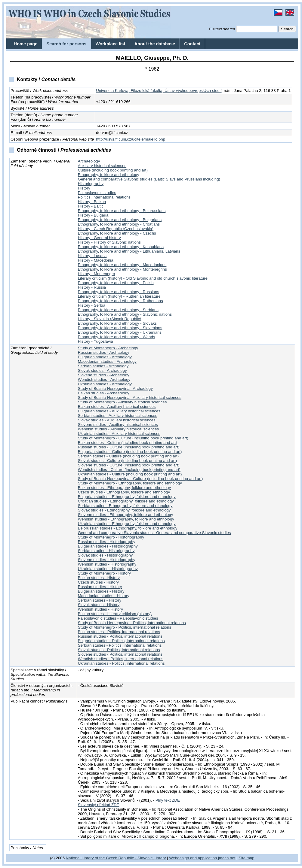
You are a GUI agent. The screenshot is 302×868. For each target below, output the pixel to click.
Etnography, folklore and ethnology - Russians (119, 292)
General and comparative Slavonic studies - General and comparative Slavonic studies (154, 533)
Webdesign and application (193, 858)
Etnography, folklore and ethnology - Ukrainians (120, 332)
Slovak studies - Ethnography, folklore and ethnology (124, 510)
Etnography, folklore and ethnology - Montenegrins (122, 269)
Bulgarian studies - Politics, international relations (121, 641)
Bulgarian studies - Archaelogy (105, 357)
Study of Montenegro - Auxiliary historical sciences (122, 402)
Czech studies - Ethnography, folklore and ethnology (124, 492)
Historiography (91, 184)
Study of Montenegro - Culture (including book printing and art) (133, 438)
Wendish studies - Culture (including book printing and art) (129, 470)
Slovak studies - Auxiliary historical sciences (117, 420)
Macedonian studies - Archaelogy (107, 361)
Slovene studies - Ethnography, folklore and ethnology (126, 515)
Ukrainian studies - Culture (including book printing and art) (130, 474)
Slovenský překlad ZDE (99, 805)
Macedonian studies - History (104, 596)
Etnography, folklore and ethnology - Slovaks (117, 323)
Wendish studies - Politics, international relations (121, 659)
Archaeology (89, 161)
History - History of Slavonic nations (109, 242)
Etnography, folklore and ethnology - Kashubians (121, 247)
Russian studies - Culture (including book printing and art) (129, 447)
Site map (246, 858)
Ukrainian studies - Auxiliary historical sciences (119, 434)
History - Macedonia (96, 260)
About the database (155, 44)
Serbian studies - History (100, 600)
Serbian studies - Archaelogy (103, 366)
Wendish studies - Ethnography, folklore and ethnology (126, 519)
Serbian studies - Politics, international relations (120, 645)
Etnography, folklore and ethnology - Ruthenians (120, 301)
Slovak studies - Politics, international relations (119, 650)
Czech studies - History (98, 582)
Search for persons (66, 44)
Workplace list (111, 44)
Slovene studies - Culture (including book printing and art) (129, 465)
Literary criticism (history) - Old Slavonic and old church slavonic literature (143, 278)
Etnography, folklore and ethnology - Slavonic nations (125, 314)
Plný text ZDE (168, 800)
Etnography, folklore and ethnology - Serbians (118, 310)
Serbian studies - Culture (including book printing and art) (128, 456)
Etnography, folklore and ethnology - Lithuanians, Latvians (129, 251)
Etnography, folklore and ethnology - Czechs (117, 233)
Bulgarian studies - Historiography (108, 546)
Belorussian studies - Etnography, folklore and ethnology (128, 528)
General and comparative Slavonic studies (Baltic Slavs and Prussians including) (149, 179)
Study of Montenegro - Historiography (111, 537)
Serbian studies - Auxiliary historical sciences (118, 416)
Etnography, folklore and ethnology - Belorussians (122, 211)
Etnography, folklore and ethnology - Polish (116, 283)
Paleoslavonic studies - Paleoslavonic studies (118, 618)
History (84, 188)
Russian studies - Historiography (107, 542)
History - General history (99, 238)
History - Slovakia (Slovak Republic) (110, 319)
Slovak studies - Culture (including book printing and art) (128, 461)
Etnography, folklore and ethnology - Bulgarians (120, 220)
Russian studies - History (100, 587)
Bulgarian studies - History (101, 591)
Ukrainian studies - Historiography (108, 569)
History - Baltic (91, 206)
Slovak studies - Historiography (105, 555)
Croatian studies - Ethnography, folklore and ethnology (126, 501)
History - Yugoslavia (96, 341)
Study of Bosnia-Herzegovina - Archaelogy (115, 388)
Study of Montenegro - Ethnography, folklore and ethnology (130, 483)
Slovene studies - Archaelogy (104, 375)
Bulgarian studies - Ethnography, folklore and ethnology (127, 497)
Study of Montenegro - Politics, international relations (125, 627)
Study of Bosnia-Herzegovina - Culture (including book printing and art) (140, 479)
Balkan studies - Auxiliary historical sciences (117, 407)
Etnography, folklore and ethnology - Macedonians (122, 265)
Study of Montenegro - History (104, 573)
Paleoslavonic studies (97, 193)
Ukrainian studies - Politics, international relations (121, 663)
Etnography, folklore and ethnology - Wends (117, 337)
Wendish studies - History (100, 609)
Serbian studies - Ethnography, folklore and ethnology (125, 506)
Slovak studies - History (99, 605)
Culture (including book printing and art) (113, 170)
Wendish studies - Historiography (107, 564)
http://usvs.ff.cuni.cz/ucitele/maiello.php (131, 139)
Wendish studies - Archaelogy (104, 379)
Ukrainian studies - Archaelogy (105, 384)
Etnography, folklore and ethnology (109, 175)
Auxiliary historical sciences (102, 166)
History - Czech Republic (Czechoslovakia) (116, 229)
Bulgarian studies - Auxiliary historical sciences (119, 411)
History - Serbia (92, 305)
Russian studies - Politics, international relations (120, 636)
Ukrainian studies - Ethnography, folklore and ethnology (127, 524)
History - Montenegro (97, 274)
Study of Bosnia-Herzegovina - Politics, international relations (132, 623)
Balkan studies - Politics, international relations (119, 632)
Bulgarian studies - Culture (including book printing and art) (130, 452)
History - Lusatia (92, 256)
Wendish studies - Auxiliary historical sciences (119, 429)
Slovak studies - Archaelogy (102, 370)
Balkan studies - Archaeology (104, 393)
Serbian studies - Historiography (106, 551)
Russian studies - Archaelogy (104, 352)
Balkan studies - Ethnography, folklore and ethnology (124, 488)
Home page (26, 44)
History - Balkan (92, 202)
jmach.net (226, 858)
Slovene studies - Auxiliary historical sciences (118, 425)
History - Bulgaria (93, 215)
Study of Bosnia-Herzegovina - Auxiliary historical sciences (130, 398)
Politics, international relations (104, 197)
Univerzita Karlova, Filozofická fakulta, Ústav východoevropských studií (159, 91)
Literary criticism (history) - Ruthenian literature (119, 296)
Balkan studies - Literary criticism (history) (115, 614)
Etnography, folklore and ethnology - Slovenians (120, 328)
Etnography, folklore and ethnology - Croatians (119, 224)
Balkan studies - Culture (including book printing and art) (128, 443)
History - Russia (92, 287)
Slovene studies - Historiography (107, 560)
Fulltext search (222, 29)
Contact (192, 44)
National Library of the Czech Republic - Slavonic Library (116, 858)
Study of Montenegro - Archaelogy (108, 348)
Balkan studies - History (99, 578)
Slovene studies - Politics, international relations (120, 654)
